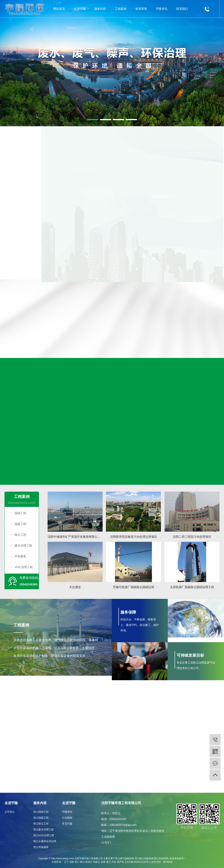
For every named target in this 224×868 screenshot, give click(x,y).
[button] (93, 120)
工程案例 (121, 9)
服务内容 (100, 9)
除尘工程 (20, 535)
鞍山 (82, 862)
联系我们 (182, 9)
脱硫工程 (20, 524)
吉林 (103, 862)
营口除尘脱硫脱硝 (144, 858)
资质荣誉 (141, 9)
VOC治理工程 (24, 567)
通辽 (108, 862)
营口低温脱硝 (161, 858)
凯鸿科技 (168, 862)
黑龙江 (89, 862)
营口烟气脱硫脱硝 (125, 858)
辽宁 (66, 862)
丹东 (114, 862)
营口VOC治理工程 (44, 835)
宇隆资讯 (162, 9)
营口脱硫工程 (41, 818)
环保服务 (20, 556)
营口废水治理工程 (43, 829)
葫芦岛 (120, 862)
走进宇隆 (80, 9)
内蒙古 (97, 862)
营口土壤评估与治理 (45, 841)
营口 (77, 862)
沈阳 (72, 862)
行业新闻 (67, 818)
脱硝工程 (20, 513)
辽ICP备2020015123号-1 (138, 862)
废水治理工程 (23, 545)
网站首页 (59, 9)
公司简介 (10, 812)
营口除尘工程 (41, 824)
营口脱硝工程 (41, 812)
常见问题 (67, 824)
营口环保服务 (41, 847)
